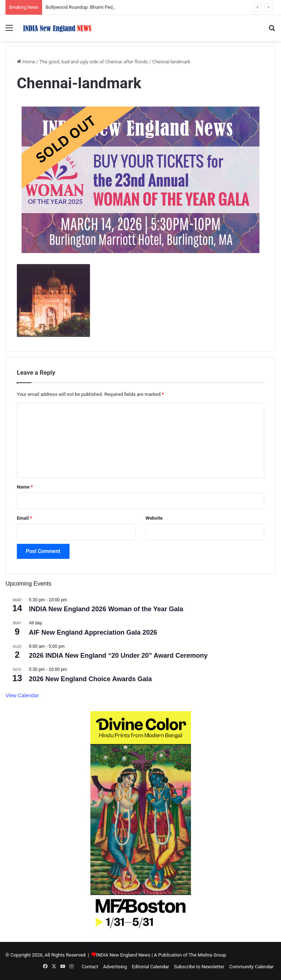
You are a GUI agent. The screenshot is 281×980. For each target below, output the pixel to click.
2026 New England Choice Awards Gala (90, 679)
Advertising (115, 967)
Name (25, 487)
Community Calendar (252, 967)
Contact (90, 967)
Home (26, 62)
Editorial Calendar (150, 967)
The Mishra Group (207, 955)
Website (154, 518)
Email (25, 518)
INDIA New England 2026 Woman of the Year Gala (106, 609)
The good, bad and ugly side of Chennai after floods (94, 62)
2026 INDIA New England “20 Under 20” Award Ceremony (118, 656)
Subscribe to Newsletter (199, 967)
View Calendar (22, 695)
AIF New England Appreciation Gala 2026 (93, 632)
